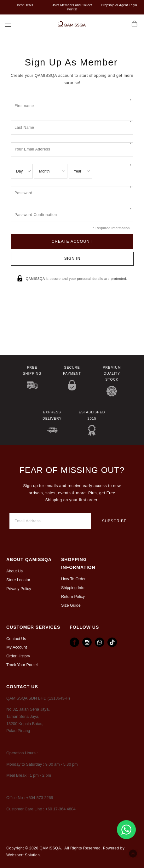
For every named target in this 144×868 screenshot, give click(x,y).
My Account (17, 647)
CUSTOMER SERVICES (33, 627)
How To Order (73, 579)
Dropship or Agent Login (119, 5)
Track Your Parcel (22, 665)
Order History (18, 656)
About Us (14, 571)
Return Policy (73, 597)
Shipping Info (73, 588)
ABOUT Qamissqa (29, 559)
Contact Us (16, 639)
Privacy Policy (19, 589)
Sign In (72, 258)
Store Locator (18, 580)
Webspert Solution (23, 855)
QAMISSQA (50, 848)
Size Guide (71, 605)
